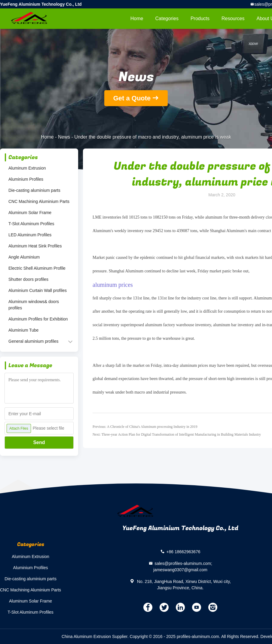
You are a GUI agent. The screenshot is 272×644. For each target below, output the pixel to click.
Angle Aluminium (24, 257)
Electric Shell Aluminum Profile (37, 268)
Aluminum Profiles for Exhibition (38, 319)
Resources (233, 18)
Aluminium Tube (23, 330)
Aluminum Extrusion (27, 168)
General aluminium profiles (34, 341)
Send (39, 442)
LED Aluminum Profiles (30, 235)
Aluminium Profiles (26, 179)
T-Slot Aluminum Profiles (31, 224)
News (64, 137)
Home (137, 18)
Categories (167, 18)
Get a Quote (132, 98)
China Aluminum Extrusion (86, 636)
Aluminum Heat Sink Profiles (35, 246)
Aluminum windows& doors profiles (34, 305)
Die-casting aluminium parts (34, 190)
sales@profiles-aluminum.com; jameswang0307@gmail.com (183, 567)
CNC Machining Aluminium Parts (39, 201)
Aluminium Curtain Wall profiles (38, 290)
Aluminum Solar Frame (30, 213)
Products (200, 18)
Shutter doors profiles (28, 279)
